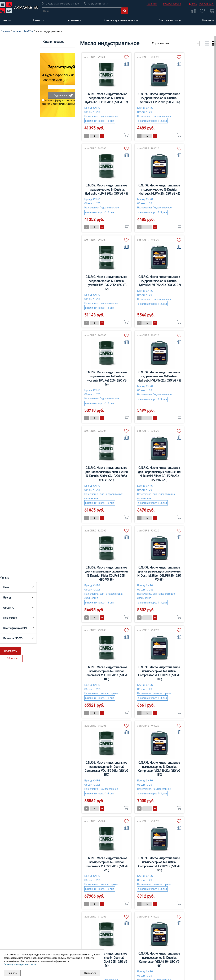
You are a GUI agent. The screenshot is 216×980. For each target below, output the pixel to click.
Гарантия (152, 4)
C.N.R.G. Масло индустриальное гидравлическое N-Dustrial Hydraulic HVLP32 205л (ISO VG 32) (135, 191)
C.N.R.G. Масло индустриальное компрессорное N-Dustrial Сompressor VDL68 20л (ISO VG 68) (82, 773)
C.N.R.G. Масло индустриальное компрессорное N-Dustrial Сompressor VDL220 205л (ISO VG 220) (135, 582)
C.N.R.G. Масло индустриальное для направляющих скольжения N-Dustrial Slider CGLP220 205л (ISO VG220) (188, 287)
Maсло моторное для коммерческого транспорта (59, 930)
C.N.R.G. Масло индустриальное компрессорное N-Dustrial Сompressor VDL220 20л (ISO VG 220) (188, 582)
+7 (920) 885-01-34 (124, 887)
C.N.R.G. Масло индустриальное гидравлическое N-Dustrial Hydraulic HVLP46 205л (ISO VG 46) (82, 287)
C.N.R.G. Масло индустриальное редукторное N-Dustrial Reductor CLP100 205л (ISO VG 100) (135, 771)
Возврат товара (172, 4)
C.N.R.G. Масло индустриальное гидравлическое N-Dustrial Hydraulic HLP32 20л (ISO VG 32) (135, 98)
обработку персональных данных (19, 186)
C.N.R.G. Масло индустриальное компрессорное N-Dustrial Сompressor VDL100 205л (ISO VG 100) (83, 486)
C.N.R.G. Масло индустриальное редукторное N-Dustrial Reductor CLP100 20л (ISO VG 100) (188, 771)
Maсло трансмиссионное (61, 948)
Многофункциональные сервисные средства (152, 932)
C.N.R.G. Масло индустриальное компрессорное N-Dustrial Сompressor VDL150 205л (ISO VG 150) (188, 486)
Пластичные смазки (196, 948)
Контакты (208, 20)
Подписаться (24, 178)
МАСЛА (29, 31)
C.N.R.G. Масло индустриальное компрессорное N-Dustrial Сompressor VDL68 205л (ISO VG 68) (188, 677)
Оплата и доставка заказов (120, 20)
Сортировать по (175, 43)
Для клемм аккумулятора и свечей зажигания (198, 930)
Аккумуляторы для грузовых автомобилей (14, 941)
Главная (5, 31)
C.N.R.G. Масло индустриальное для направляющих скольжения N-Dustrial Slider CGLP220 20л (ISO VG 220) (83, 386)
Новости (39, 20)
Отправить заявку (136, 863)
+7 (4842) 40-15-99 (155, 887)
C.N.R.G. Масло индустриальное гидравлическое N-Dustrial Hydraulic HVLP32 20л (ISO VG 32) (188, 189)
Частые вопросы (170, 20)
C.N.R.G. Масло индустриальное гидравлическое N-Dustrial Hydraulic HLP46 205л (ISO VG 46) (188, 98)
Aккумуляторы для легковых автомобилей (14, 932)
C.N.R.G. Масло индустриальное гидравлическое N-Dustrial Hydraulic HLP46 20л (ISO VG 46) (82, 189)
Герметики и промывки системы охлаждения (152, 941)
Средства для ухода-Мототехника (105, 938)
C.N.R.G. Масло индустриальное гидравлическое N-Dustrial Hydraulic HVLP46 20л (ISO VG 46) (135, 285)
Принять (12, 973)
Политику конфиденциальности (20, 964)
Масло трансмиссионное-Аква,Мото (107, 947)
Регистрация (207, 4)
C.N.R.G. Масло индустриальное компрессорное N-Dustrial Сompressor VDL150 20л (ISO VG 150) (82, 582)
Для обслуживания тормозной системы (196, 941)
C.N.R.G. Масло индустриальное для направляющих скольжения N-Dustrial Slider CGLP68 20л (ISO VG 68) (188, 386)
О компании (73, 20)
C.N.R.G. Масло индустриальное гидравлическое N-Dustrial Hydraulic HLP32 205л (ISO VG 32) (82, 98)
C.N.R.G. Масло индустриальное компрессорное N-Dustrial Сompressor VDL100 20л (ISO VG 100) (135, 486)
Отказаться (90, 973)
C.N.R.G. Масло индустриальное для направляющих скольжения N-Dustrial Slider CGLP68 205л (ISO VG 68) (135, 386)
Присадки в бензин (150, 949)
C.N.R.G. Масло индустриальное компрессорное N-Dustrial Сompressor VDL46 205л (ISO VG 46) (82, 677)
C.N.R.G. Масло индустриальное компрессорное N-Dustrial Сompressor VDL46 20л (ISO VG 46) (135, 677)
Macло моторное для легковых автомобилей (60, 941)
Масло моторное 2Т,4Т (106, 930)
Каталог (7, 20)
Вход (194, 4)
